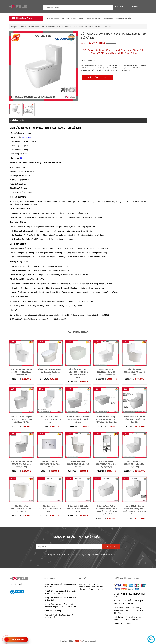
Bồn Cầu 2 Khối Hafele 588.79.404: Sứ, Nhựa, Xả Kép (50, 419)
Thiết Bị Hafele (53, 18)
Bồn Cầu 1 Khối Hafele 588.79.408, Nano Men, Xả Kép (78, 509)
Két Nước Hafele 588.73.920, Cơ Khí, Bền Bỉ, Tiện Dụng (106, 464)
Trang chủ (14, 27)
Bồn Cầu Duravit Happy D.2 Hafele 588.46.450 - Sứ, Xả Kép (88, 27)
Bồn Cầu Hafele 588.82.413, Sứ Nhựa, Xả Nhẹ (135, 372)
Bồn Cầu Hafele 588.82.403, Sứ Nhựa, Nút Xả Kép (78, 464)
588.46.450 (27, 137)
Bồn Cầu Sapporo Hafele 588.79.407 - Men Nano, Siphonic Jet (21, 372)
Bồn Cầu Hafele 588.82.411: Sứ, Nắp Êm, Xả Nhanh (21, 509)
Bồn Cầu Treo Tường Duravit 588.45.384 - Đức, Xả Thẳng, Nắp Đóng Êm (106, 419)
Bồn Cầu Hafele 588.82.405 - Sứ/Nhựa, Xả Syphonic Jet (50, 372)
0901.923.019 (132, 6)
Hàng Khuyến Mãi (124, 18)
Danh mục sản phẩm (21, 18)
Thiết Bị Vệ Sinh (48, 27)
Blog (81, 18)
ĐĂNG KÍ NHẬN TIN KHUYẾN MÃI (77, 537)
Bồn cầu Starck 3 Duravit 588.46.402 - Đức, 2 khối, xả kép (78, 419)
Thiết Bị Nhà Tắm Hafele (30, 27)
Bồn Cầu (59, 27)
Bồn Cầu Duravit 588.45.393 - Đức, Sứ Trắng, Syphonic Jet (106, 372)
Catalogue (108, 18)
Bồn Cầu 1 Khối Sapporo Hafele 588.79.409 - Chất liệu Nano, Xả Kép (21, 419)
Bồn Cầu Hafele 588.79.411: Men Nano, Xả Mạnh (50, 509)
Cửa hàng (120, 6)
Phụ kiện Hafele (69, 18)
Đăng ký (111, 547)
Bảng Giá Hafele (93, 18)
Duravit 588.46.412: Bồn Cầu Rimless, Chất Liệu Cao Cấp (134, 419)
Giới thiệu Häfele (16, 584)
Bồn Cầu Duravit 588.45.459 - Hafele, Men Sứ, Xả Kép (135, 464)
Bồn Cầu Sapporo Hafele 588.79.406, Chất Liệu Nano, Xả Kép (21, 464)
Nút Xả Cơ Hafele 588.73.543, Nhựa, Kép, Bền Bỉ (50, 464)
